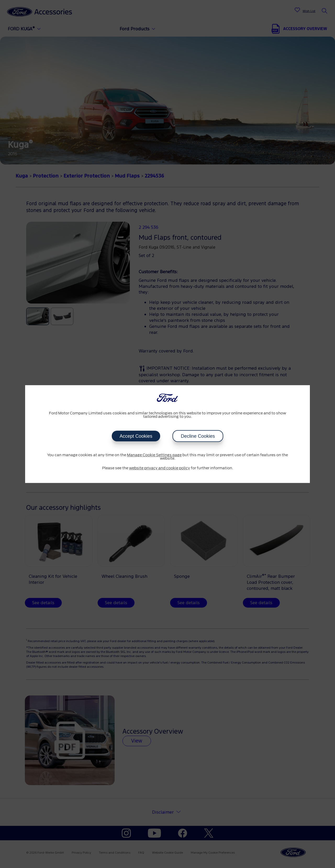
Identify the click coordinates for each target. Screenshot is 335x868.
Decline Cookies (198, 436)
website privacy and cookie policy (160, 468)
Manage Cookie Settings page (154, 455)
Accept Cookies (136, 436)
